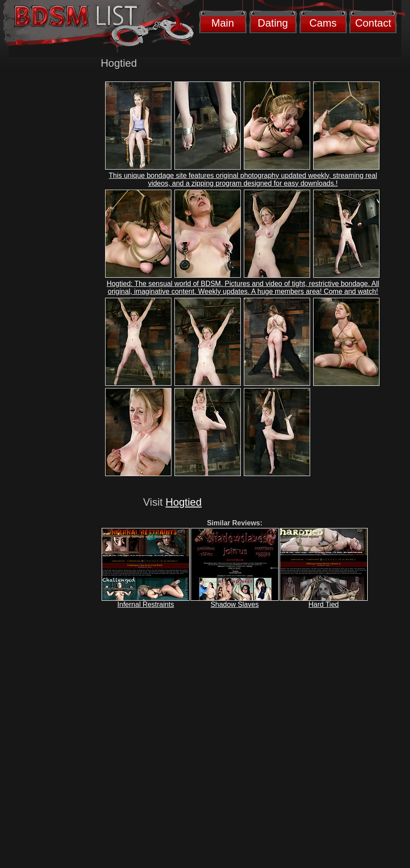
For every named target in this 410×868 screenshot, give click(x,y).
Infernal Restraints (146, 604)
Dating (273, 23)
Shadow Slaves (235, 604)
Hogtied (184, 502)
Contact (373, 23)
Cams (323, 23)
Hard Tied (323, 604)
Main (222, 23)
